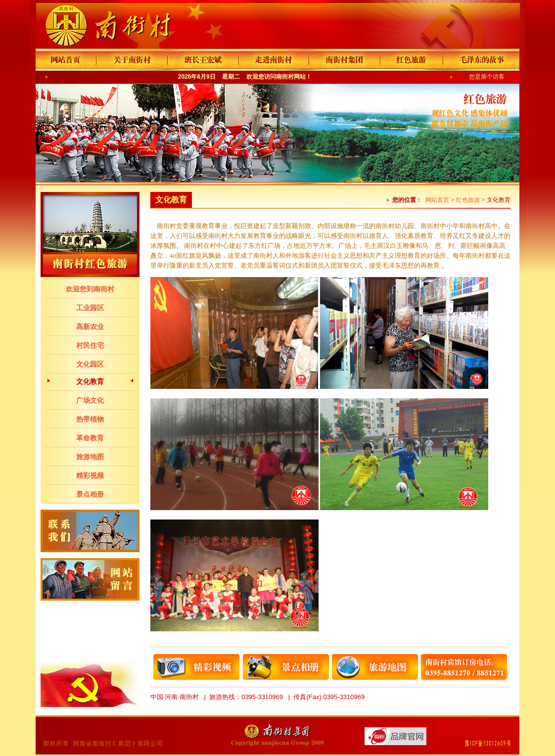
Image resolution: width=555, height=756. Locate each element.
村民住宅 (90, 345)
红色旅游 (468, 200)
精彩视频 (90, 475)
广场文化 (90, 400)
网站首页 (437, 200)
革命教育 (90, 438)
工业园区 (90, 308)
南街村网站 (291, 77)
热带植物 (90, 419)
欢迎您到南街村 (90, 289)
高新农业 (90, 327)
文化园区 (90, 364)
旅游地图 (90, 457)
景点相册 (90, 494)
